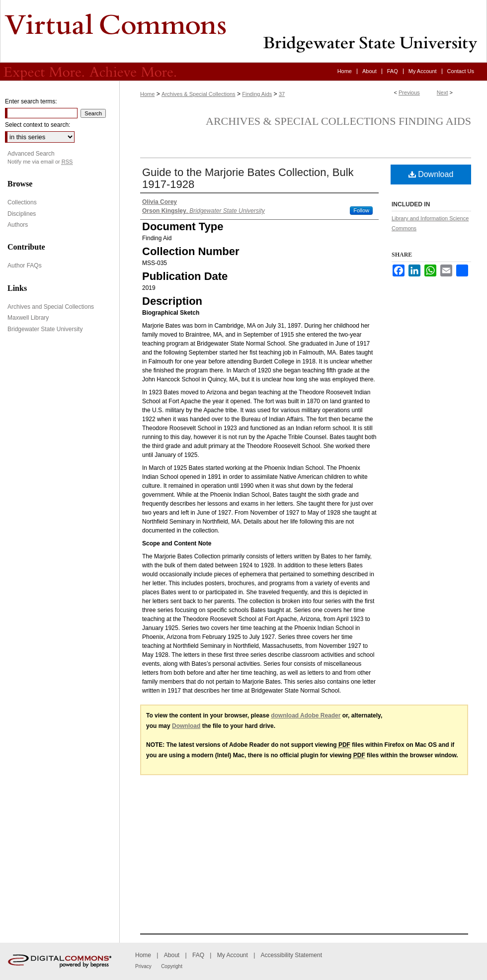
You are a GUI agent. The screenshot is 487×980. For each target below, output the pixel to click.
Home (147, 94)
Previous (409, 92)
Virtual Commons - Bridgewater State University (243, 31)
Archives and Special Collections (51, 307)
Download (431, 174)
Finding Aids (257, 94)
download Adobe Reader (306, 715)
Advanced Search (31, 154)
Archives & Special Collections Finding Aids (338, 121)
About (172, 955)
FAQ (198, 955)
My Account (233, 955)
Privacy (143, 966)
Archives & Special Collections (199, 94)
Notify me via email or (40, 162)
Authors (18, 225)
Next (443, 92)
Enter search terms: (31, 101)
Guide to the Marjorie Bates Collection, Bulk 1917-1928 (248, 178)
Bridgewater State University (45, 329)
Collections (22, 202)
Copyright (172, 966)
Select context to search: (38, 125)
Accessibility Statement (291, 955)
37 (282, 94)
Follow (361, 210)
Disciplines (22, 214)
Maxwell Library (28, 318)
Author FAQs (25, 266)
